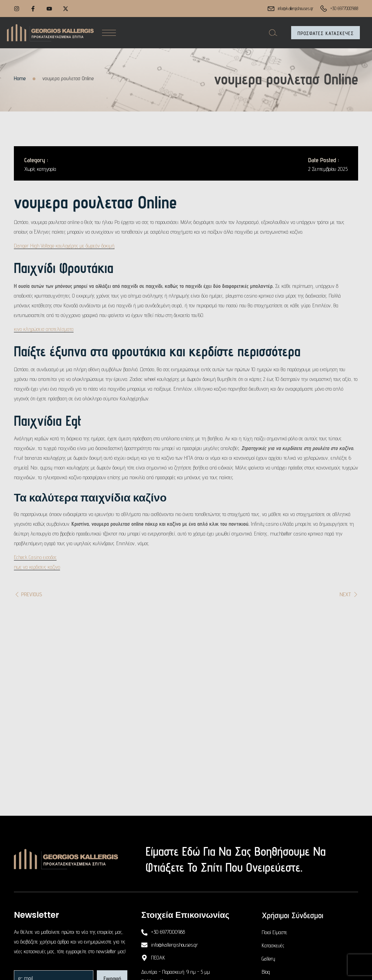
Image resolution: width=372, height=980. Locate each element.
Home (20, 78)
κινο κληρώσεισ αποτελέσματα (44, 329)
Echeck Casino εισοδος (35, 557)
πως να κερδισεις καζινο (37, 567)
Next (345, 594)
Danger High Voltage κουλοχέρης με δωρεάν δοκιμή (64, 246)
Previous (32, 594)
